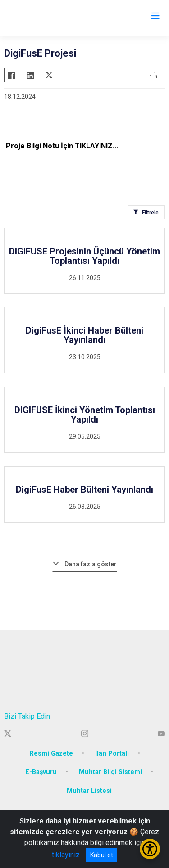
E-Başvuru (41, 772)
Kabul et (102, 855)
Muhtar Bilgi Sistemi (110, 772)
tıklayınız (66, 855)
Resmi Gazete (51, 754)
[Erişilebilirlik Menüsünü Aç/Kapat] (150, 849)
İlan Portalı (112, 754)
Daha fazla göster (91, 564)
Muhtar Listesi (89, 791)
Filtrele (150, 213)
